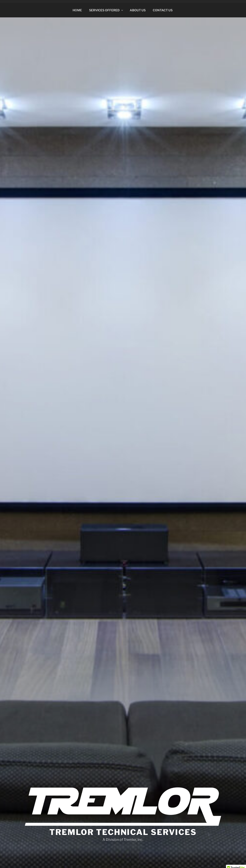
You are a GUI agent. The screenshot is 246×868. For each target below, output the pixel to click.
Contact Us (163, 8)
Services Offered (106, 8)
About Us (138, 8)
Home (77, 8)
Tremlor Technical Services (123, 830)
